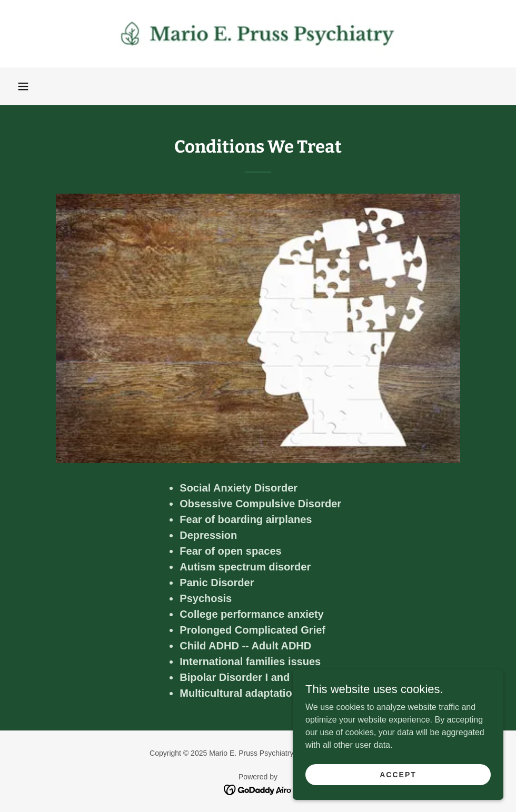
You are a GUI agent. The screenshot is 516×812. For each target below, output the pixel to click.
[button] (23, 86)
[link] (258, 34)
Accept (398, 774)
